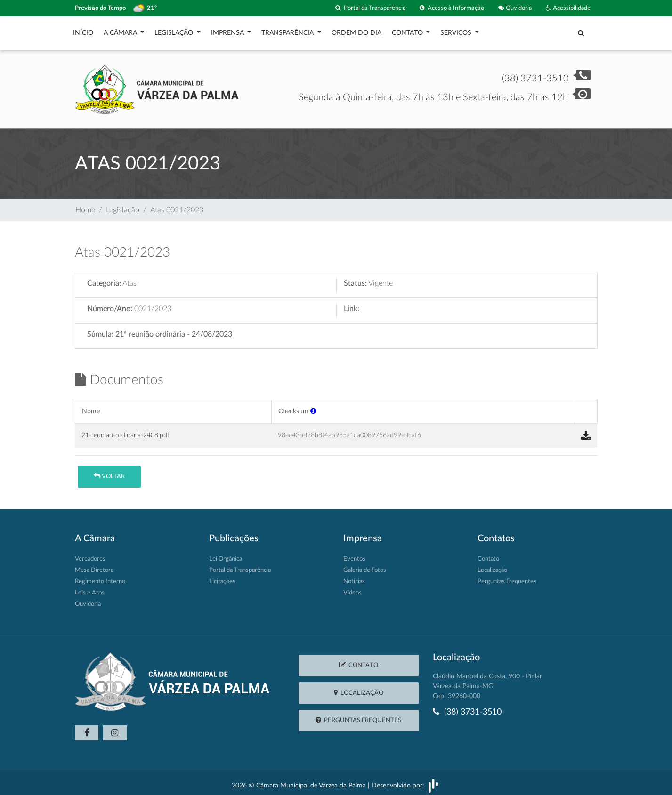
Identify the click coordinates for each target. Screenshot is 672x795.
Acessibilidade (568, 8)
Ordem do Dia (356, 31)
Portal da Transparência (370, 8)
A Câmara (121, 31)
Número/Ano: (110, 304)
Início (83, 31)
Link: (352, 304)
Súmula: (100, 329)
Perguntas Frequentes (507, 577)
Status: (355, 279)
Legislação (175, 31)
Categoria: (104, 279)
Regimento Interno (100, 577)
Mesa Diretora (94, 566)
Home (85, 205)
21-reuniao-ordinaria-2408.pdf (125, 430)
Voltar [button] (109, 471)
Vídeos (352, 588)
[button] (313, 406)
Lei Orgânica (226, 554)
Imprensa (228, 31)
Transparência (288, 31)
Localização (492, 566)
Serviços (457, 31)
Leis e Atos (90, 588)
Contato (408, 31)
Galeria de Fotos (365, 566)
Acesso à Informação (452, 8)
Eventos (354, 554)
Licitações (222, 577)
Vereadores (90, 554)
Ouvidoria (515, 8)
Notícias (354, 577)
